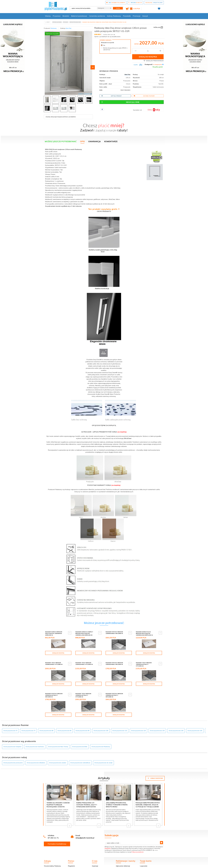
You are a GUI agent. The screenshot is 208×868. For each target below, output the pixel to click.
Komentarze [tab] (111, 141)
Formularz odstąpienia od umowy (127, 863)
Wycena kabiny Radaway (52, 860)
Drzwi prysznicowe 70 (10, 725)
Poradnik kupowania (75, 863)
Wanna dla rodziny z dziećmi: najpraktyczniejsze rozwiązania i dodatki (58, 799)
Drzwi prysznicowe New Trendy (58, 741)
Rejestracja (144, 863)
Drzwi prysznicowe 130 (157, 725)
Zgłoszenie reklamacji (123, 860)
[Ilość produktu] (148, 51)
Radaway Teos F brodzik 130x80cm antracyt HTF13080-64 (83, 691)
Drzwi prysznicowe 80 (46, 725)
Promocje (137, 16)
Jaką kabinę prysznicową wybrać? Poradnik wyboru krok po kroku (117, 799)
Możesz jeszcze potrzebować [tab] (61, 141)
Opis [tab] (82, 141)
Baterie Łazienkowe (79, 16)
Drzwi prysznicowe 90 (83, 725)
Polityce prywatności (138, 846)
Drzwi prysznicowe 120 (138, 725)
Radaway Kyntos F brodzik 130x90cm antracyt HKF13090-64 (54, 691)
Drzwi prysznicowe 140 (176, 725)
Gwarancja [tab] (94, 141)
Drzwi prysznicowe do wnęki (103, 757)
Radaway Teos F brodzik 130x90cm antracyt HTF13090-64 (144, 662)
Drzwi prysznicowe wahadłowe (80, 757)
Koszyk (145, 16)
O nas (94, 865)
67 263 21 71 (53, 832)
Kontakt (95, 863)
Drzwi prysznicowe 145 (195, 725)
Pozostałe (127, 16)
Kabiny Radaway (114, 16)
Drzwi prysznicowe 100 (101, 725)
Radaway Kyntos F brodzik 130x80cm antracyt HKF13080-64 (114, 691)
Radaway (54, 28)
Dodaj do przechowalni (154, 61)
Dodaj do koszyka (148, 57)
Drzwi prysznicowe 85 (64, 725)
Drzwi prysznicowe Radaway (101, 741)
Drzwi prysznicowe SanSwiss (35, 741)
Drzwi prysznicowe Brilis (80, 741)
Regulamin (108, 843)
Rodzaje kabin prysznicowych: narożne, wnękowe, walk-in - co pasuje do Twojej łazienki (148, 799)
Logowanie (144, 860)
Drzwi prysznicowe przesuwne (13, 757)
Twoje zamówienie (146, 865)
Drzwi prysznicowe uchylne (58, 757)
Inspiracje (95, 860)
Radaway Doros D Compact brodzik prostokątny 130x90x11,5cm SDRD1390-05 (84, 633)
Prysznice (57, 16)
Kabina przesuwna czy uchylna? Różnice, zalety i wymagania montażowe (87, 799)
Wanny (48, 16)
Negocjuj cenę (120, 102)
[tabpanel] (104, 382)
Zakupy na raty (49, 865)
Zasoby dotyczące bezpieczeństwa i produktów (61, 116)
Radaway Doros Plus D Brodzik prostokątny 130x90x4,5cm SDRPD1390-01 (144, 633)
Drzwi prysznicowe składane (36, 757)
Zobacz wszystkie (155, 772)
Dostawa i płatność (144, 96)
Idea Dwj (68, 28)
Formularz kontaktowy (57, 838)
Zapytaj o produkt (112, 96)
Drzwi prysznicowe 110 (120, 725)
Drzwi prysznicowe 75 (28, 725)
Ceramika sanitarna (97, 16)
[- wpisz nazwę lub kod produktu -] (83, 8)
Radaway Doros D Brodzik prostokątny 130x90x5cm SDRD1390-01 (54, 633)
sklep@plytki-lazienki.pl (85, 832)
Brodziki (66, 16)
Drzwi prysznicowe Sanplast (12, 741)
